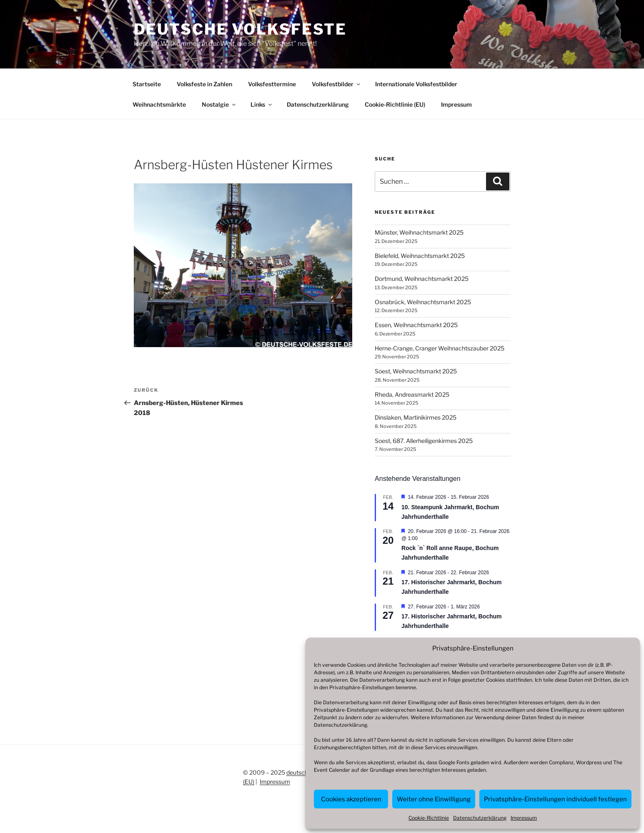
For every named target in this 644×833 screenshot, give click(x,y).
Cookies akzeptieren (351, 799)
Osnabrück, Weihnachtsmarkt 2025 (423, 302)
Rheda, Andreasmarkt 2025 (412, 394)
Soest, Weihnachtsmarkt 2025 (416, 371)
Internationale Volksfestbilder (416, 84)
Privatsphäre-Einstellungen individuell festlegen (555, 799)
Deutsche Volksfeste (241, 29)
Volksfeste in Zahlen (204, 84)
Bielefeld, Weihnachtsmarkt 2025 (420, 256)
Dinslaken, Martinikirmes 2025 (416, 417)
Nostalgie (219, 104)
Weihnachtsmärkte (159, 104)
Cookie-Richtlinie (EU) (395, 104)
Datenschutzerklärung (341, 725)
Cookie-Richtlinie (429, 818)
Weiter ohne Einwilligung (434, 799)
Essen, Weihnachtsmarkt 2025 (416, 325)
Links (262, 104)
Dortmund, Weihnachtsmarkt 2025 (422, 279)
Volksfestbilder (337, 84)
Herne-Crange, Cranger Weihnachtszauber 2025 (440, 348)
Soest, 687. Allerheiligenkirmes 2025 (424, 441)
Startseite (147, 84)
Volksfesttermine (272, 84)
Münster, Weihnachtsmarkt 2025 (419, 232)
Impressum (524, 818)
